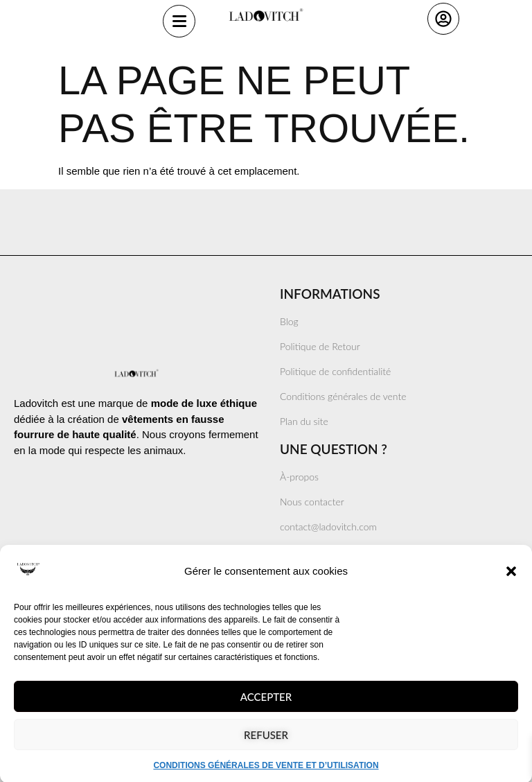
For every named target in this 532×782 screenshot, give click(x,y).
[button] (511, 586)
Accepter (266, 711)
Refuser (266, 749)
